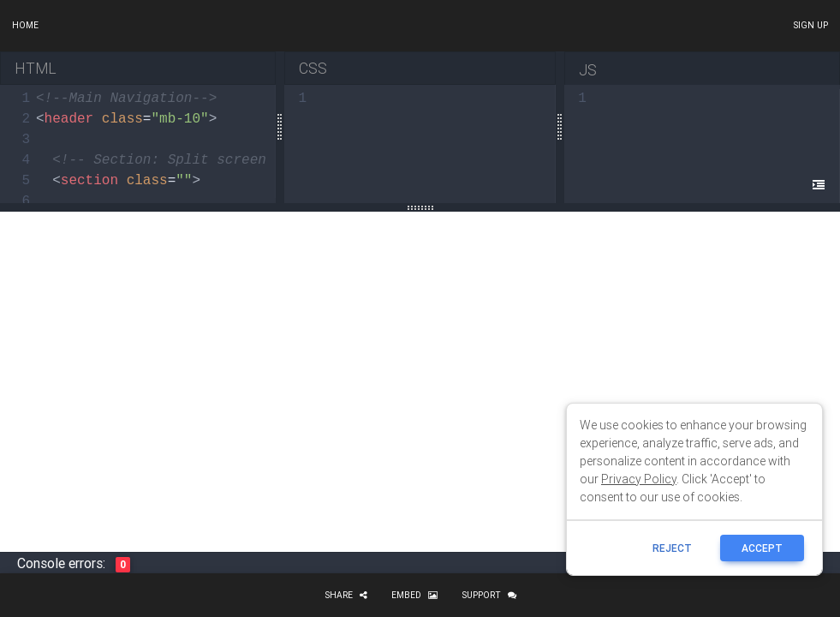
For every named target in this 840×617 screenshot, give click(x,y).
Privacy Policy (639, 479)
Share (346, 595)
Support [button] (489, 595)
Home (25, 25)
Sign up (810, 25)
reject (672, 548)
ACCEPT (762, 548)
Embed (414, 595)
